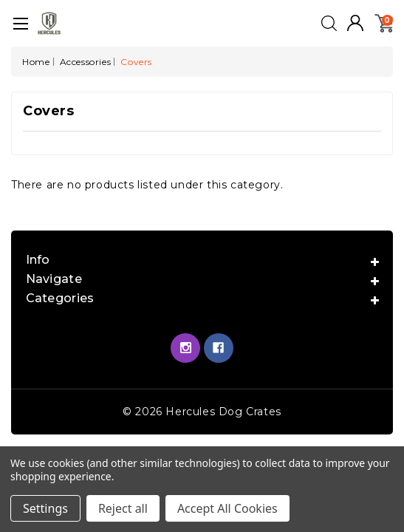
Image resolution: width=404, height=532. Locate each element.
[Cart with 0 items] (384, 22)
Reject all (123, 508)
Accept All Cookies (227, 508)
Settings (45, 508)
